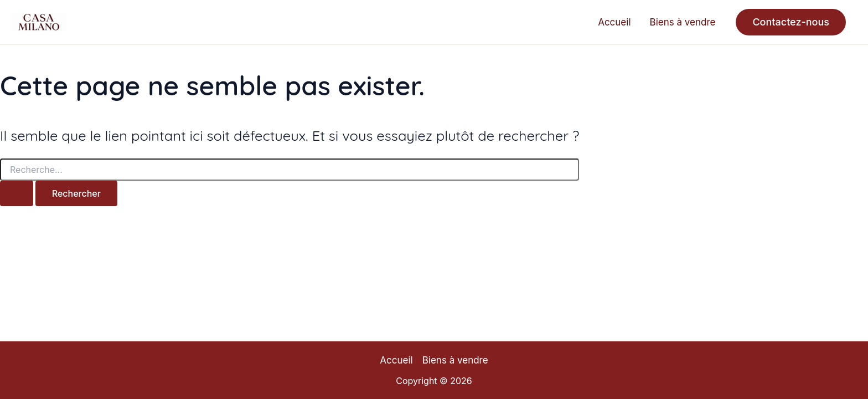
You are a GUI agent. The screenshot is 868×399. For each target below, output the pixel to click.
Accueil (614, 22)
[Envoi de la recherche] (17, 193)
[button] (791, 22)
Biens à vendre (683, 22)
